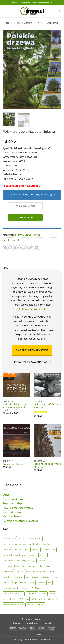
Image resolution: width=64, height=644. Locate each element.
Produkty (26, 634)
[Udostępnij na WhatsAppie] (6, 248)
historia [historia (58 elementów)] (41, 561)
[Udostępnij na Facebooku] (12, 248)
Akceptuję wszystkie (32, 350)
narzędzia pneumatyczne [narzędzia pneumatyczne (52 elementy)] (38, 577)
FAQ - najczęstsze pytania (18, 508)
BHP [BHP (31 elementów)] (26, 550)
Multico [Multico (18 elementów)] (7, 577)
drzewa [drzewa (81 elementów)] (43, 555)
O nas (6, 495)
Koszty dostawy (12, 512)
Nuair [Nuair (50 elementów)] (55, 577)
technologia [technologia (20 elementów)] (9, 599)
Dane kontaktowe (13, 499)
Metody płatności (13, 516)
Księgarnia (24, 23)
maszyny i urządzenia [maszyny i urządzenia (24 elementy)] (37, 572)
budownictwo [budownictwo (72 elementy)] (49, 550)
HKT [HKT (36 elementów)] (50, 561)
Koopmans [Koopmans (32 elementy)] (32, 566)
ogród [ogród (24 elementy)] (6, 583)
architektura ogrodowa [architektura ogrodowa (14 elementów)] (15, 544)
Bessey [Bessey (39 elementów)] (17, 550)
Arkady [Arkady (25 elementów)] (7, 550)
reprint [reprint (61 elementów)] (26, 588)
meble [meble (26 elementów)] (53, 572)
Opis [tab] (5, 268)
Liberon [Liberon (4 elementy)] (20, 572)
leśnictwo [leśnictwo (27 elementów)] (8, 572)
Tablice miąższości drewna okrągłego (47, 406)
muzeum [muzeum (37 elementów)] (18, 577)
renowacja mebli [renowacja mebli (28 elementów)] (12, 588)
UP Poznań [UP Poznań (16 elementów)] (23, 599)
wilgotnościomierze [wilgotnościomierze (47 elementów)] (48, 599)
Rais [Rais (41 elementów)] (49, 583)
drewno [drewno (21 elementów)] (33, 555)
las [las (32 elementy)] (42, 566)
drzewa (11, 240)
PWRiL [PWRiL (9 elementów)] (41, 583)
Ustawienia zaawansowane (32, 362)
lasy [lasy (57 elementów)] (48, 566)
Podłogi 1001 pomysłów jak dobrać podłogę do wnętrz (16, 407)
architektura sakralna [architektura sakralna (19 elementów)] (40, 544)
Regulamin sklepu (13, 503)
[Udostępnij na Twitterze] (18, 248)
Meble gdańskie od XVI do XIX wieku (47, 465)
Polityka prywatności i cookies (20, 521)
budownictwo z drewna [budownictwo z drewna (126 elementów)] (15, 555)
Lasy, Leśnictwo (48, 23)
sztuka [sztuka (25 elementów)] (43, 594)
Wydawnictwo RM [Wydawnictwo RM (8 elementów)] (35, 605)
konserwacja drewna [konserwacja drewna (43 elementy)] (14, 566)
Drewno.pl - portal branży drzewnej (32, 623)
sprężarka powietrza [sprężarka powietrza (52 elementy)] (14, 594)
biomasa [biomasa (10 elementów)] (35, 550)
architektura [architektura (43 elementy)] (10, 539)
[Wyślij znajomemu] (24, 248)
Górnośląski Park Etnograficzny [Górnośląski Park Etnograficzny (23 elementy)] (19, 561)
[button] (5, 11)
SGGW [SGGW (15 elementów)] (36, 588)
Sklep (9, 23)
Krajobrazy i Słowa (13, 464)
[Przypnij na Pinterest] (30, 248)
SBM (18, 240)
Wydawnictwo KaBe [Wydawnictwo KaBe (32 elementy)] (13, 605)
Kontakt (39, 634)
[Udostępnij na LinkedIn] (36, 248)
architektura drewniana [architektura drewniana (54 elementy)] (30, 539)
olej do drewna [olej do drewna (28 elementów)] (19, 583)
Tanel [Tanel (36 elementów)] (52, 594)
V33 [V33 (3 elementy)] (34, 599)
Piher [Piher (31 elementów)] (32, 583)
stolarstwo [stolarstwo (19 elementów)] (32, 594)
